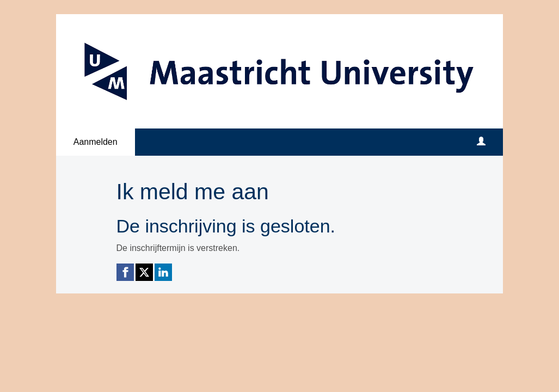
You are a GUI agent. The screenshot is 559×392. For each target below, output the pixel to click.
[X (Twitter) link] (144, 272)
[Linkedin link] (163, 272)
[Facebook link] (125, 272)
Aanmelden (96, 142)
